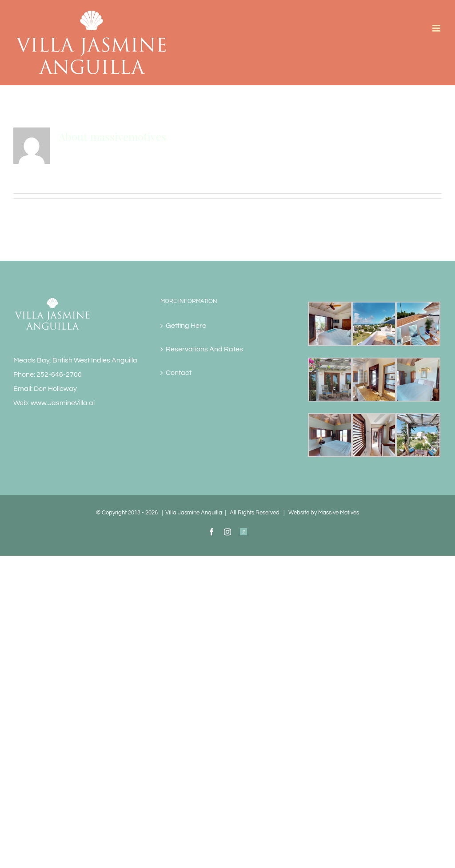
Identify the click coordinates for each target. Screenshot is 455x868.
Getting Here (186, 326)
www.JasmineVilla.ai (63, 403)
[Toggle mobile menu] (437, 28)
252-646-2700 (59, 374)
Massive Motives (339, 513)
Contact (179, 373)
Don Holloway (55, 389)
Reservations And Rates (204, 349)
